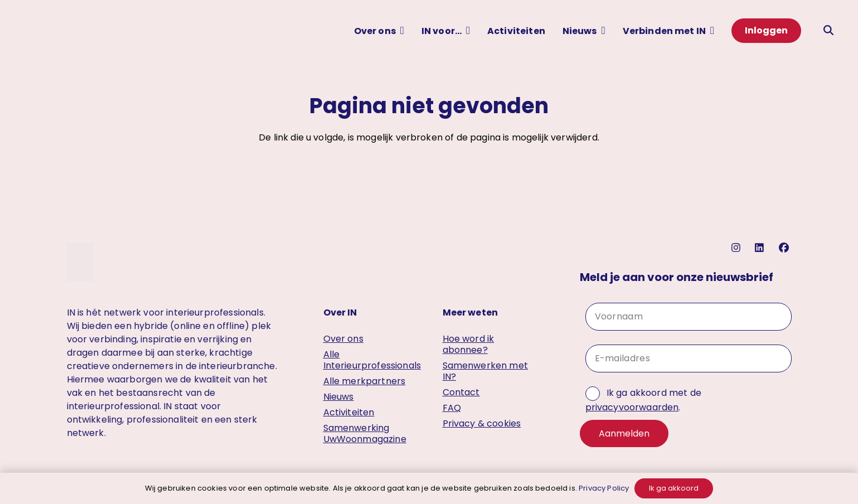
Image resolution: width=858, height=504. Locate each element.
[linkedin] (761, 248)
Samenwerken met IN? (485, 371)
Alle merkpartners (365, 381)
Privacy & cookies (482, 423)
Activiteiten (349, 412)
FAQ (452, 408)
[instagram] (737, 248)
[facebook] (785, 248)
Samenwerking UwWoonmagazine (365, 433)
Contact (461, 392)
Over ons (343, 339)
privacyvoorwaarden (632, 407)
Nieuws (339, 397)
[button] (402, 30)
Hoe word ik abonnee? (469, 344)
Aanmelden (624, 433)
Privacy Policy (604, 488)
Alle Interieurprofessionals (372, 360)
